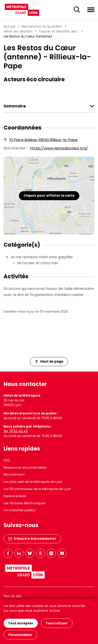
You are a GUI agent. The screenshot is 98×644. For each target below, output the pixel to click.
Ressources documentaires (25, 467)
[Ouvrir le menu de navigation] (91, 9)
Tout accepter (21, 623)
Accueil (9, 26)
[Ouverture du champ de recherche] (77, 10)
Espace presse (15, 496)
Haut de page (49, 361)
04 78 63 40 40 (16, 431)
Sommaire (15, 106)
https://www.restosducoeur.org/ (59, 148)
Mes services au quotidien (42, 26)
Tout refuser (57, 623)
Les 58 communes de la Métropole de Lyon (37, 489)
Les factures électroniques (24, 503)
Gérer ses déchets (18, 31)
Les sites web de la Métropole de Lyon (33, 482)
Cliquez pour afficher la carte (49, 195)
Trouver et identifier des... (59, 31)
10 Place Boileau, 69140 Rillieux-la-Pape (43, 140)
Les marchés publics (20, 510)
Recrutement (14, 474)
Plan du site (13, 596)
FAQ (7, 460)
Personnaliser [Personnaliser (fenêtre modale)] (20, 635)
